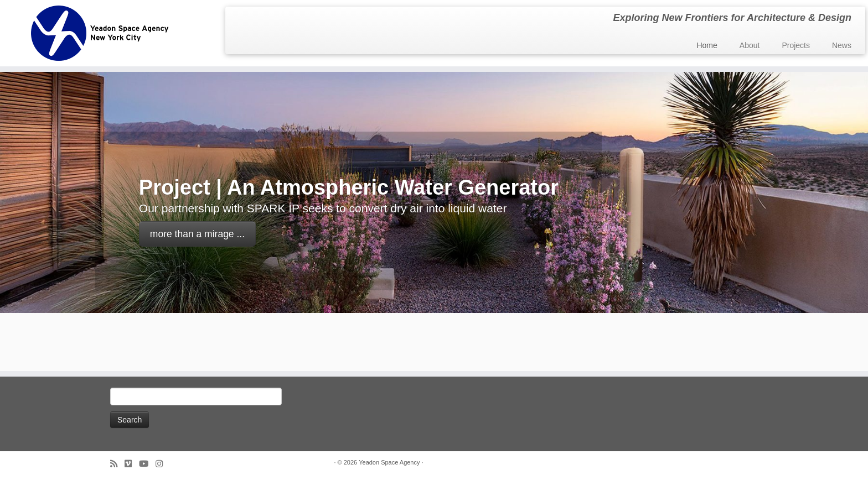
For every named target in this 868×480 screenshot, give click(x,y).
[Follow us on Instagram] (163, 464)
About (750, 45)
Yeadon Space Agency (389, 462)
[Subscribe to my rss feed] (117, 464)
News (842, 45)
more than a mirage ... (197, 234)
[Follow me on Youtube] (147, 464)
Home (707, 45)
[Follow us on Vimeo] (132, 464)
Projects (796, 45)
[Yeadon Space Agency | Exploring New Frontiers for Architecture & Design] (100, 33)
